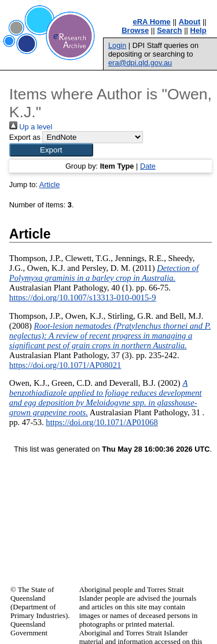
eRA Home (152, 22)
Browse (135, 30)
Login (117, 45)
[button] (51, 150)
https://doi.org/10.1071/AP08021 (65, 365)
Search (169, 30)
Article (50, 185)
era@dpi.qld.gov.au (140, 63)
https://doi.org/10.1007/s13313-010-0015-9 (83, 297)
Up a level (31, 127)
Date (148, 166)
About (190, 22)
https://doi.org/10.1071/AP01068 (102, 422)
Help (198, 30)
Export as (25, 137)
